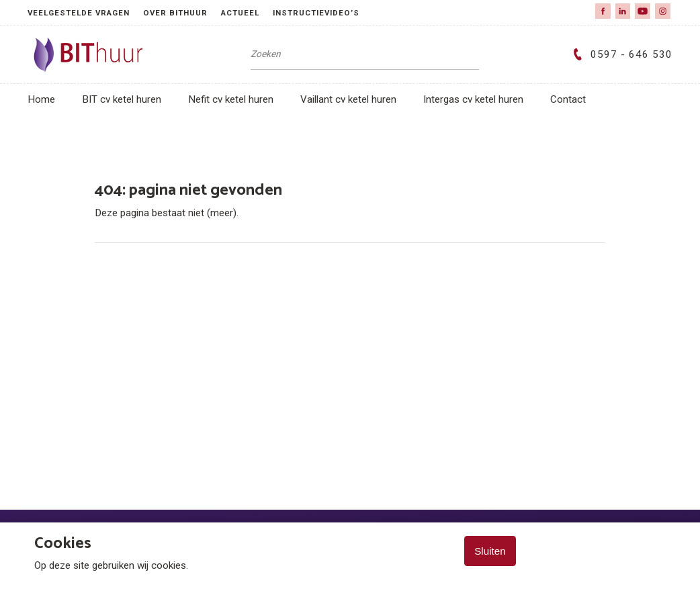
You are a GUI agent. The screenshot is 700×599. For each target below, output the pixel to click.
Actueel (240, 13)
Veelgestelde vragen (79, 13)
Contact (568, 99)
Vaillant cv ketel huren (348, 99)
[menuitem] (85, 12)
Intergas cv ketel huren (473, 99)
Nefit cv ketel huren (231, 99)
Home (41, 99)
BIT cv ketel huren (122, 99)
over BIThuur (175, 13)
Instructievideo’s (316, 13)
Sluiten (490, 551)
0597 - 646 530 (620, 54)
